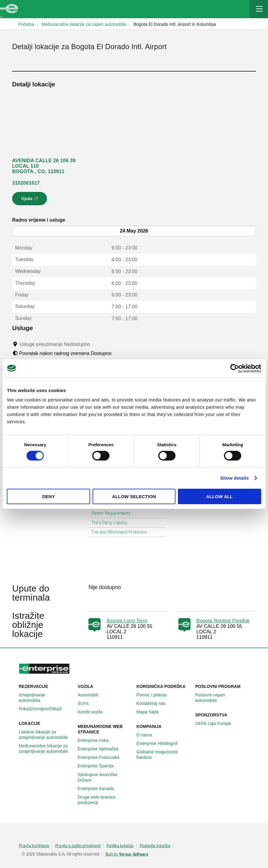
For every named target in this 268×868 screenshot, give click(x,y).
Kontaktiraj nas (154, 703)
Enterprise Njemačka (101, 749)
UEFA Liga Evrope (217, 723)
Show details (235, 478)
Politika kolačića (120, 846)
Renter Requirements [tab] (113, 513)
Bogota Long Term (127, 621)
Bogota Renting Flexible (223, 621)
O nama (148, 735)
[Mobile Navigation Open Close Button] (259, 9)
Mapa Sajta (151, 712)
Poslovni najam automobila (222, 698)
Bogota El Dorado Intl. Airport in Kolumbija (175, 24)
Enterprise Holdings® (161, 743)
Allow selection (134, 496)
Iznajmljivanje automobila (46, 698)
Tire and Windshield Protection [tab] (122, 532)
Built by (127, 854)
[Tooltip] (96, 344)
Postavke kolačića (155, 846)
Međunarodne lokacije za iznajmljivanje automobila (46, 749)
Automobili (91, 695)
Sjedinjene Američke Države (104, 777)
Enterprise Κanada (99, 789)
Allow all (220, 496)
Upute (30, 200)
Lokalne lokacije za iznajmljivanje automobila (46, 735)
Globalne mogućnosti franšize (164, 755)
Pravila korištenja (34, 846)
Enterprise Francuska (102, 757)
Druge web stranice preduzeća (104, 800)
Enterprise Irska (96, 740)
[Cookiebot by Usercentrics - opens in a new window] (235, 368)
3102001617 (26, 183)
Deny (48, 496)
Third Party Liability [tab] (112, 523)
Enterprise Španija (99, 766)
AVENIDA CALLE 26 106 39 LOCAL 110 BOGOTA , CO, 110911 (44, 166)
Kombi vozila (93, 712)
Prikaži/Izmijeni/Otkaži (44, 709)
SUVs (86, 703)
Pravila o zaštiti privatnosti (78, 846)
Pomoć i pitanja (155, 695)
